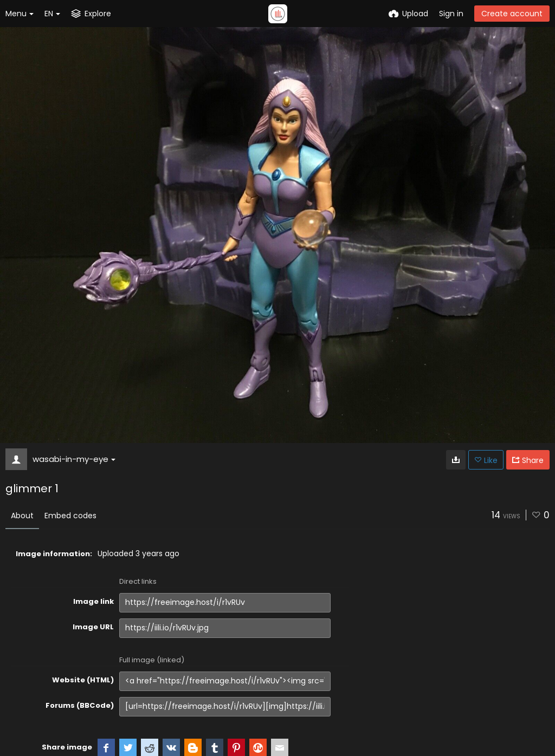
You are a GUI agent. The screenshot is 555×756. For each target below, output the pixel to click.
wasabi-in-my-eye (74, 459)
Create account (512, 14)
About (22, 516)
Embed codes (70, 516)
